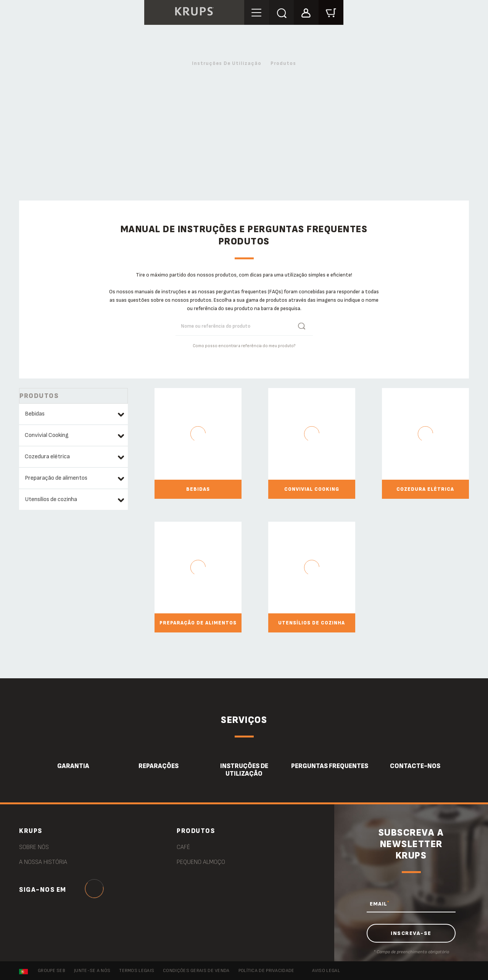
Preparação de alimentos (56, 478)
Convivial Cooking (47, 435)
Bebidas (35, 414)
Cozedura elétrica (47, 457)
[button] (306, 12)
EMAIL (379, 904)
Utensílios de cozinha (51, 499)
